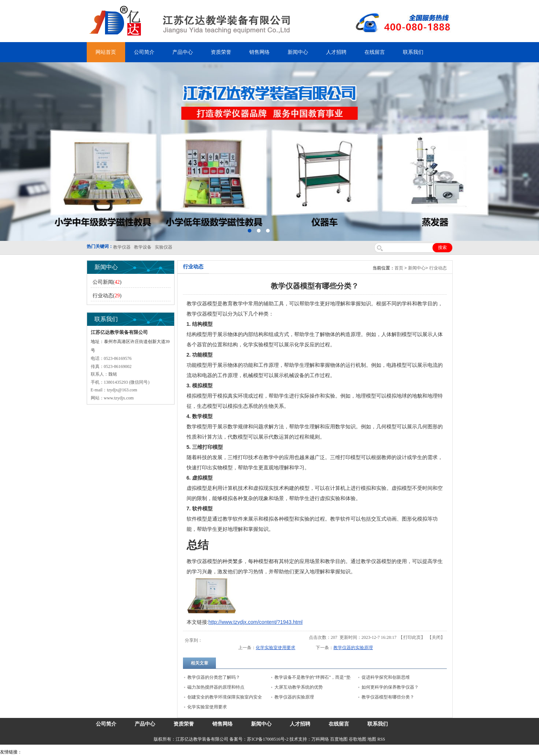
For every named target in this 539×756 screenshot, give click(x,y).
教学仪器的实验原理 (353, 648)
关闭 (436, 637)
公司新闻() (107, 282)
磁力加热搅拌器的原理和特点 (216, 687)
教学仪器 (294, 752)
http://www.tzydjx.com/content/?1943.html (255, 622)
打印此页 (412, 637)
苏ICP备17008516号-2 (268, 739)
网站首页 (106, 52)
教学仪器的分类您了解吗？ (214, 677)
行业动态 (438, 268)
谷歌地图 (358, 739)
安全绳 (187, 752)
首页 (399, 268)
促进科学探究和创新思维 (386, 677)
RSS (381, 739)
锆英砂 (139, 752)
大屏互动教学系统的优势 (299, 687)
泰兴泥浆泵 (158, 752)
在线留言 (375, 52)
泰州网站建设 (317, 752)
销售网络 (259, 52)
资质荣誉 (221, 52)
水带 (175, 752)
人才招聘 (336, 52)
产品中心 (183, 52)
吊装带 (30, 752)
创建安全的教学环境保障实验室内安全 (225, 697)
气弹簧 (44, 752)
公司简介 (144, 52)
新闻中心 (298, 52)
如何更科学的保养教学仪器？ (390, 687)
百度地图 (339, 739)
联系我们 (413, 52)
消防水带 (213, 752)
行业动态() (107, 296)
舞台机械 (123, 752)
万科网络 (321, 739)
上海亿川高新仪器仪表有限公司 (82, 752)
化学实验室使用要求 (276, 648)
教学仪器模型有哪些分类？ (388, 697)
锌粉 (199, 752)
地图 (372, 739)
